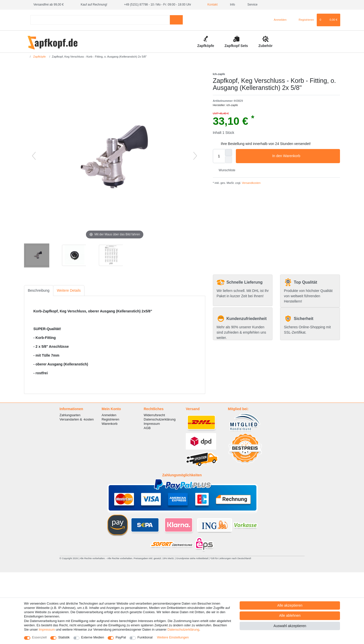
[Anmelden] (278, 20)
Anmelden (109, 415)
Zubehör (265, 46)
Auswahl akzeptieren (290, 626)
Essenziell (39, 637)
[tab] (39, 291)
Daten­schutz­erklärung (183, 629)
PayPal (121, 637)
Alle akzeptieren (290, 605)
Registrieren (110, 419)
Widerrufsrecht (154, 415)
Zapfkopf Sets (236, 46)
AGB (147, 428)
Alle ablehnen (290, 615)
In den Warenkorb (304, 156)
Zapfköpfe (206, 46)
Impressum (152, 424)
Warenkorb (110, 424)
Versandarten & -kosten (77, 419)
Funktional (145, 637)
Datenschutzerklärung (160, 419)
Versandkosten (251, 183)
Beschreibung (39, 290)
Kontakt (211, 5)
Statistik (64, 637)
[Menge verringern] (229, 160)
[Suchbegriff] (100, 20)
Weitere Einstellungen (173, 637)
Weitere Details (69, 290)
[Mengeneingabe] (219, 156)
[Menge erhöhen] (229, 153)
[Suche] (176, 20)
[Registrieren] (303, 20)
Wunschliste (225, 170)
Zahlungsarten (70, 415)
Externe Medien (93, 637)
